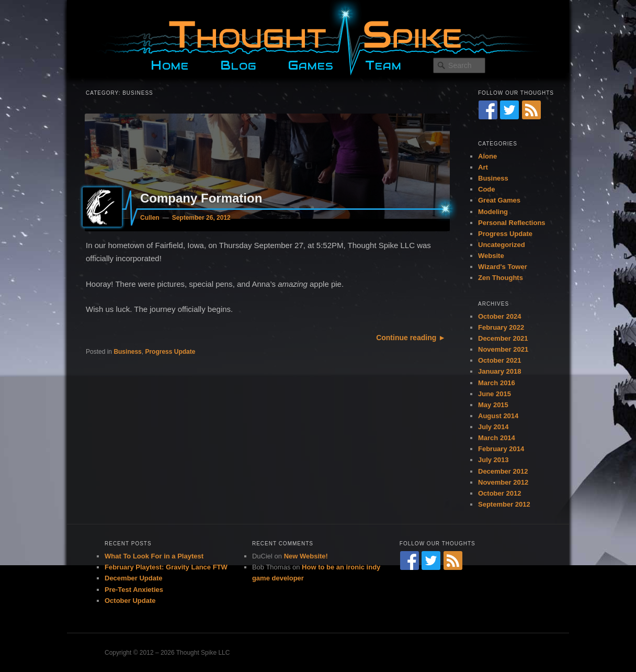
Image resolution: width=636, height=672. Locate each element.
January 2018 (499, 371)
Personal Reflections (512, 223)
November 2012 (503, 482)
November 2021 (503, 349)
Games (311, 64)
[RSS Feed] (531, 110)
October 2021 (499, 360)
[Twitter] (509, 110)
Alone (487, 156)
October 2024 (499, 316)
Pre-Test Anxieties (134, 590)
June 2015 (495, 394)
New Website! (306, 556)
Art (483, 167)
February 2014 (501, 449)
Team (383, 64)
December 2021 (503, 338)
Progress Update (170, 352)
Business (127, 352)
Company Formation (201, 198)
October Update (130, 601)
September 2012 (504, 504)
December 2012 (503, 471)
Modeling (493, 212)
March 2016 (497, 383)
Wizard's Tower (503, 267)
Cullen (150, 218)
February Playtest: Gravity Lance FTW (166, 567)
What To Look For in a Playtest (154, 556)
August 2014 (498, 416)
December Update (134, 578)
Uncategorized (502, 245)
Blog (238, 64)
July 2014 (493, 427)
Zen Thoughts (501, 278)
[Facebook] (488, 110)
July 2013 (493, 460)
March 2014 (497, 438)
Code (487, 189)
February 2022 (501, 327)
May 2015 (493, 405)
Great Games (499, 200)
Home (170, 64)
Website (491, 256)
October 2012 (499, 493)
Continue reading (406, 338)
